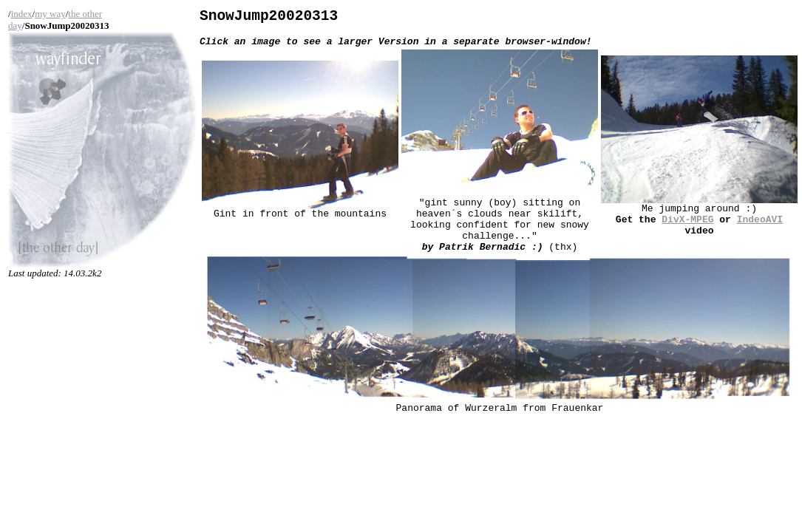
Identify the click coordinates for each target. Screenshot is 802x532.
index (22, 14)
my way (50, 14)
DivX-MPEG (687, 230)
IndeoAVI (760, 230)
